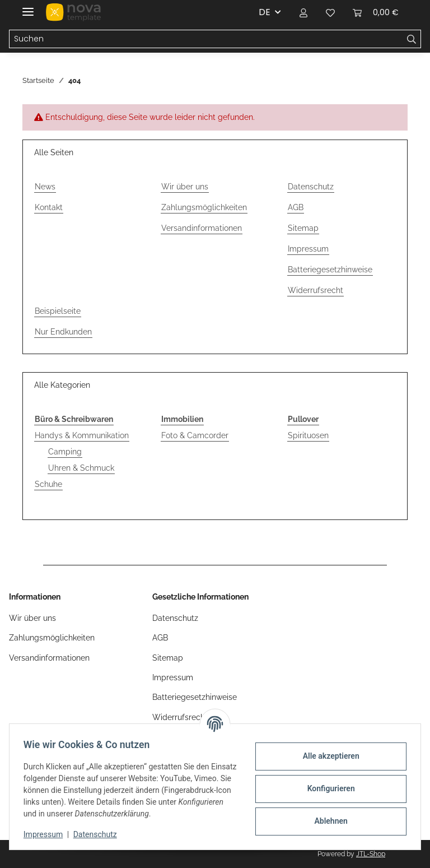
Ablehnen (327, 821)
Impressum (47, 834)
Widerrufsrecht (316, 290)
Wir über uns (185, 187)
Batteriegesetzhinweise (330, 270)
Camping (65, 452)
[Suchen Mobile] (206, 39)
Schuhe (48, 484)
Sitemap (303, 228)
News (45, 187)
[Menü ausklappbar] (28, 7)
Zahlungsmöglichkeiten (204, 207)
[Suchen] (412, 39)
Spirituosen (308, 435)
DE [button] (265, 12)
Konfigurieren (327, 788)
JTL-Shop (371, 854)
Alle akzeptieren (327, 756)
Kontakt (49, 207)
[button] (303, 12)
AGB (296, 207)
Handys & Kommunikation (82, 435)
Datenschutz (99, 834)
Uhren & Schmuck (81, 468)
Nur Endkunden (63, 332)
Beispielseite (58, 311)
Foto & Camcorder (195, 435)
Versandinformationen (202, 228)
